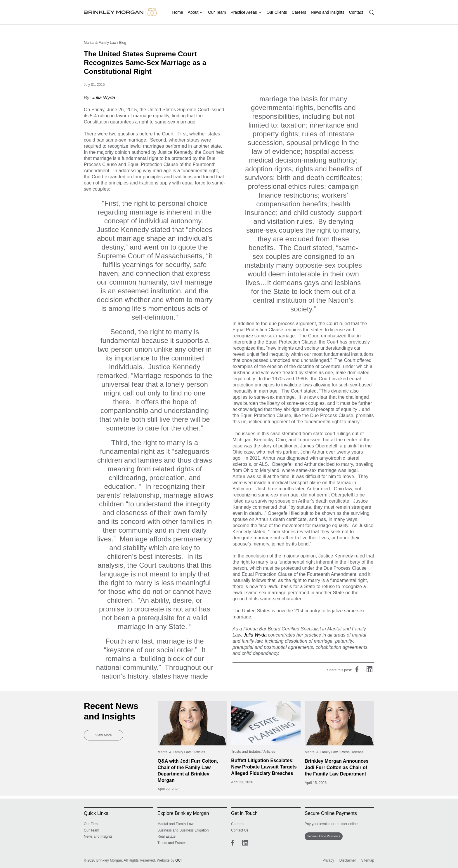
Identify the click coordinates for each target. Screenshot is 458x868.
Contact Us (240, 830)
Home (179, 12)
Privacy (328, 860)
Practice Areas (244, 12)
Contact (356, 12)
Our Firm (91, 824)
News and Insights (327, 12)
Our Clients (277, 12)
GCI (178, 860)
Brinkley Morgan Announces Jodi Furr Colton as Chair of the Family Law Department (337, 767)
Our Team (217, 12)
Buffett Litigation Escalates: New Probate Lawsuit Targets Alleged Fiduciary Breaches (264, 767)
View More (103, 735)
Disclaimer (348, 860)
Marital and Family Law (175, 824)
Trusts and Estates (172, 843)
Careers (299, 12)
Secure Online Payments (324, 836)
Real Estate (166, 836)
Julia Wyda (104, 98)
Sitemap (368, 860)
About (194, 12)
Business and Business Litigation (183, 830)
